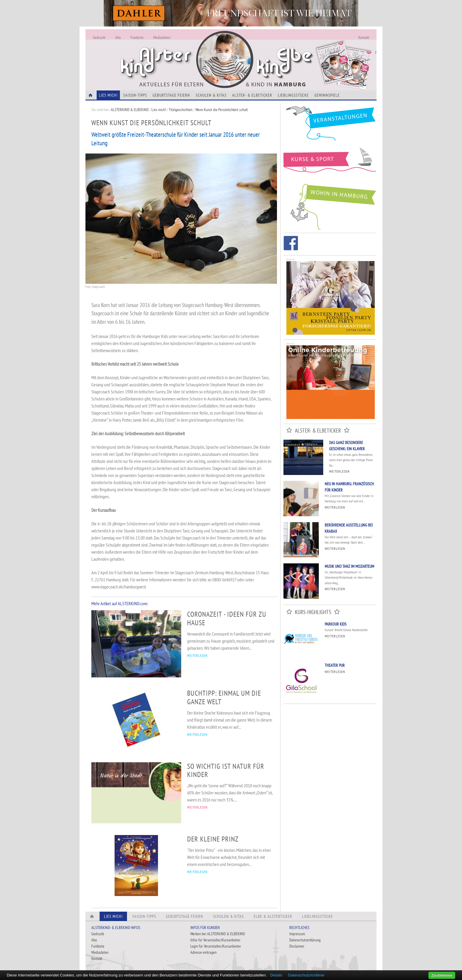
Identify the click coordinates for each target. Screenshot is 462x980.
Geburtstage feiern (171, 95)
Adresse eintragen (203, 952)
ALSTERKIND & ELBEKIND (130, 110)
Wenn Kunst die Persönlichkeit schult (222, 110)
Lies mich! (159, 110)
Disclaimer (297, 946)
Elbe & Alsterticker (273, 916)
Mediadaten (162, 37)
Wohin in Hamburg (330, 206)
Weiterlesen (339, 471)
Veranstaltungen (330, 126)
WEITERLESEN (197, 655)
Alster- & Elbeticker (252, 95)
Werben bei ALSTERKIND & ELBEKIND (218, 934)
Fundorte (137, 37)
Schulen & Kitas (211, 95)
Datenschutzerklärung (305, 940)
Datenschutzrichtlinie (306, 975)
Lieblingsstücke (293, 95)
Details (276, 975)
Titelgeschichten (181, 110)
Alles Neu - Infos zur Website (183, 53)
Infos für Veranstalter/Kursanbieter (215, 940)
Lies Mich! (108, 95)
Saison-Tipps (135, 95)
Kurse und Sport (330, 163)
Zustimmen (442, 975)
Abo (118, 37)
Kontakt (364, 37)
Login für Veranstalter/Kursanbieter (216, 946)
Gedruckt (99, 37)
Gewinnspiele (327, 95)
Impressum (297, 934)
